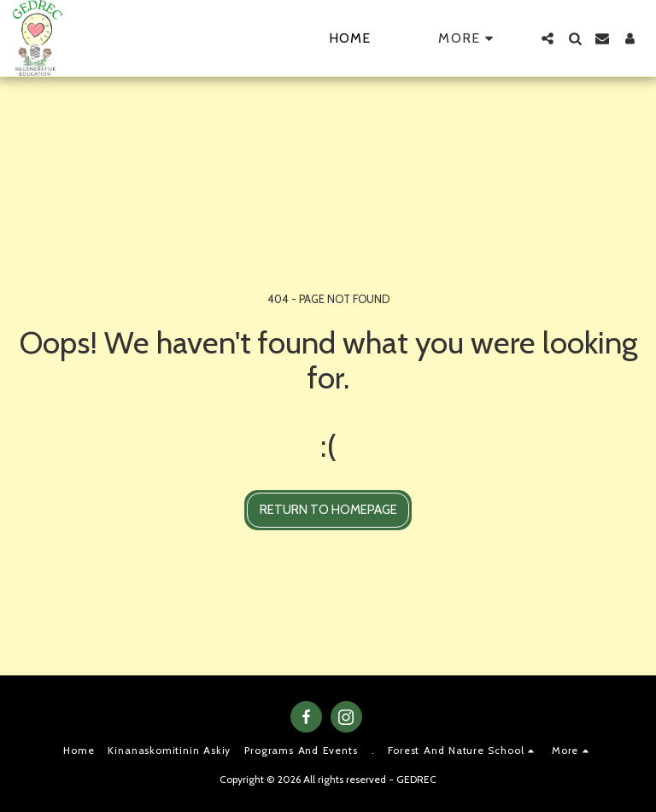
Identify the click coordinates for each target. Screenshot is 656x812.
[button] (548, 38)
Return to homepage (328, 510)
